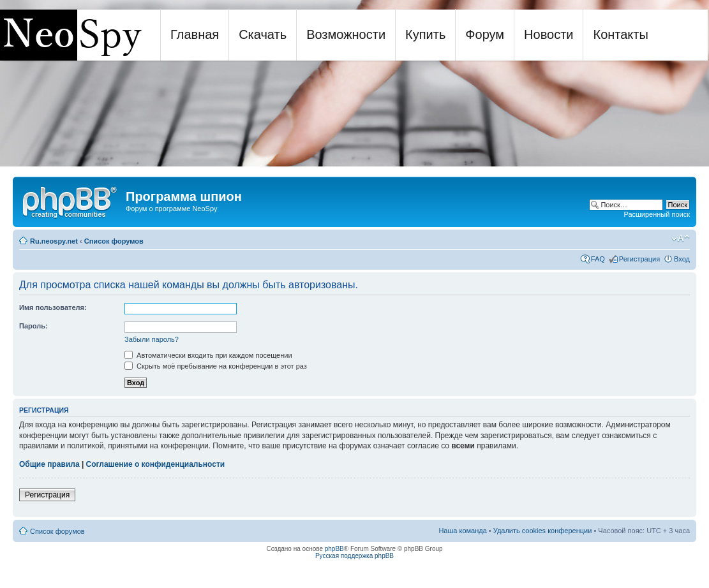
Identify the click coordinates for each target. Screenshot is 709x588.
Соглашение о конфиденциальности (156, 464)
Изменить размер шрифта (681, 239)
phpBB (334, 549)
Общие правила (49, 464)
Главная (195, 34)
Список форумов (114, 241)
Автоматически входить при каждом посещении (208, 355)
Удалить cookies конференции (543, 531)
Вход (682, 259)
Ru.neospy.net (54, 241)
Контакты (620, 34)
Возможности (346, 34)
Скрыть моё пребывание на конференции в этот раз (216, 366)
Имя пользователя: (53, 307)
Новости (549, 34)
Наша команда (462, 531)
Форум (485, 34)
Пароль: (34, 326)
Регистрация (639, 259)
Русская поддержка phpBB (355, 556)
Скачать (263, 34)
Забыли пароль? (152, 339)
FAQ (598, 259)
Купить (425, 34)
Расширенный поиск (657, 214)
